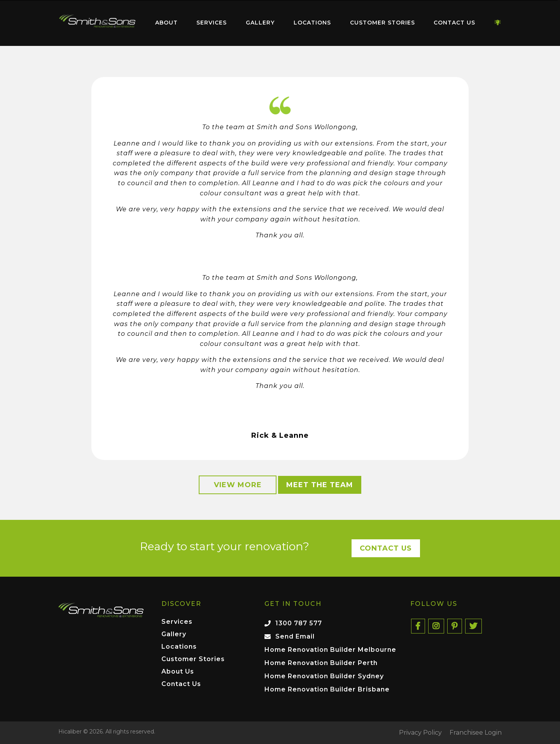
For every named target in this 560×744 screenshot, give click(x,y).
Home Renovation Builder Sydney (324, 676)
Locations (312, 23)
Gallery (260, 23)
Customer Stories (382, 23)
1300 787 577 (299, 623)
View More (238, 485)
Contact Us (454, 23)
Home (97, 21)
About (166, 23)
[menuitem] (97, 23)
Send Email (295, 636)
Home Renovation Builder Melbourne (330, 650)
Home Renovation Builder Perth (321, 663)
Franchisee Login (476, 733)
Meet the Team (320, 485)
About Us (178, 672)
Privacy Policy (420, 733)
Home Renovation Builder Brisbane (327, 689)
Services (212, 23)
